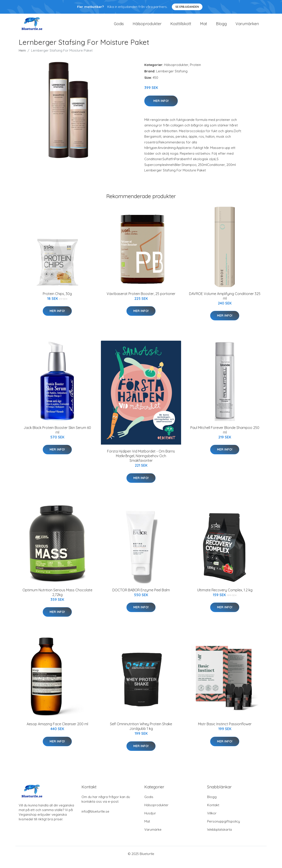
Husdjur (150, 820)
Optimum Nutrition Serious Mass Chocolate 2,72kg (57, 599)
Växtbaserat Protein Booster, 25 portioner (141, 300)
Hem (22, 57)
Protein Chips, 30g (57, 300)
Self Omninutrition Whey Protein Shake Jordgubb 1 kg (141, 733)
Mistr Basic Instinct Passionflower (225, 731)
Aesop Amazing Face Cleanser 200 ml (57, 731)
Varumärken (247, 27)
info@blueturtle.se (95, 818)
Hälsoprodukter (147, 27)
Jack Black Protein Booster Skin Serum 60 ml (57, 437)
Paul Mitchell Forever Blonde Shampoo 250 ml (225, 437)
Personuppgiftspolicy (224, 828)
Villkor (212, 820)
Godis (119, 27)
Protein (195, 71)
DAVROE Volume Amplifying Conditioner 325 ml (225, 302)
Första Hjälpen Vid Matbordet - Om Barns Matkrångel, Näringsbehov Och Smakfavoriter (141, 462)
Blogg (221, 27)
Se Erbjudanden (187, 7)
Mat (204, 27)
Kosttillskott (181, 27)
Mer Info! (161, 107)
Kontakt (213, 812)
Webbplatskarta (219, 836)
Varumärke (153, 836)
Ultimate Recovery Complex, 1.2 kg (225, 597)
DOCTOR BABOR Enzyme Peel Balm (141, 597)
